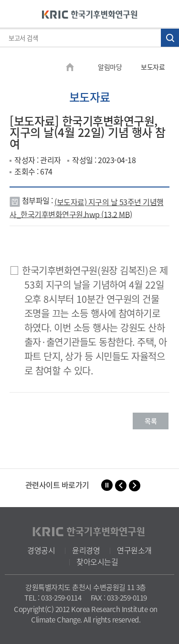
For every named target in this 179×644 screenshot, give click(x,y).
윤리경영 (86, 550)
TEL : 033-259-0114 (53, 598)
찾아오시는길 (97, 561)
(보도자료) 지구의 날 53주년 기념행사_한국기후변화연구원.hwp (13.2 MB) (87, 208)
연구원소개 (134, 550)
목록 (151, 421)
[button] (121, 486)
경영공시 (41, 550)
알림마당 (110, 67)
